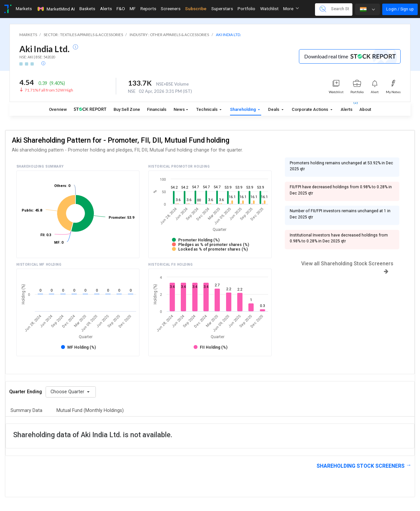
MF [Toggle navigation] (133, 9)
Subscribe (196, 9)
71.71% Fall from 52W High (49, 90)
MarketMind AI (56, 9)
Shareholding (243, 109)
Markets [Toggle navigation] (24, 9)
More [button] (291, 9)
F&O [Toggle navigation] (121, 9)
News (179, 109)
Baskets (87, 9)
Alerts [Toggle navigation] (106, 9)
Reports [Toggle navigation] (148, 9)
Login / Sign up (400, 9)
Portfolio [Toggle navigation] (246, 9)
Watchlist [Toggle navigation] (269, 9)
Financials (157, 109)
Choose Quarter (68, 392)
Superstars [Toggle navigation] (222, 9)
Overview (58, 109)
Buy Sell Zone (127, 109)
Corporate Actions (310, 109)
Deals (274, 109)
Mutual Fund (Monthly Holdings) (90, 410)
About (365, 109)
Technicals (207, 109)
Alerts (346, 108)
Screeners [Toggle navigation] (171, 9)
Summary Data (26, 410)
